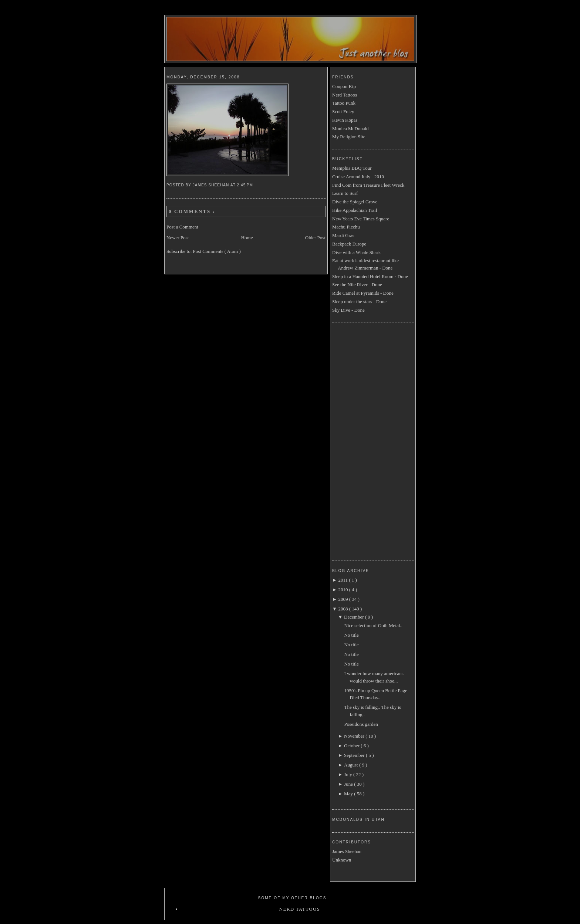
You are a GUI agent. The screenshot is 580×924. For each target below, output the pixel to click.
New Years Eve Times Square (361, 219)
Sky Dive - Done (348, 310)
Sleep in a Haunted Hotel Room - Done (370, 276)
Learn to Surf (345, 193)
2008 (343, 609)
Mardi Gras (343, 235)
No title (351, 635)
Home (247, 238)
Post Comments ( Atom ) (217, 251)
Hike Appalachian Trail (355, 210)
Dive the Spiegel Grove (355, 202)
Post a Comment (182, 227)
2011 (343, 580)
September (355, 755)
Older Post (315, 238)
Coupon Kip (344, 86)
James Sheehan (347, 851)
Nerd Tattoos (345, 95)
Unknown (342, 860)
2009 (343, 599)
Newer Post (178, 238)
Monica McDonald (350, 128)
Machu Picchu (346, 227)
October (352, 746)
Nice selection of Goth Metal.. (373, 625)
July (349, 774)
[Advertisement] (362, 440)
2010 (343, 590)
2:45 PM (246, 185)
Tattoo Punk (344, 103)
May (349, 794)
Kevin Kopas (345, 120)
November (355, 736)
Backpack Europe (349, 244)
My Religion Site (349, 137)
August (352, 765)
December (355, 617)
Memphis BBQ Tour (352, 168)
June (349, 784)
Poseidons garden (361, 724)
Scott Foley (343, 111)
